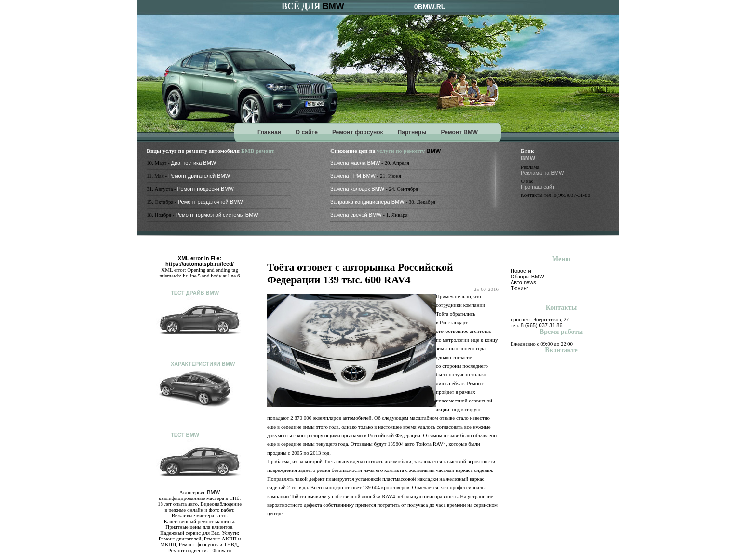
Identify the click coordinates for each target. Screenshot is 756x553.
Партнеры (412, 132)
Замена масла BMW (355, 163)
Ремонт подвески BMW (206, 189)
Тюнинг (520, 288)
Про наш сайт (538, 187)
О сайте (307, 132)
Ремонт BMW (459, 132)
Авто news (523, 282)
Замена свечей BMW (356, 215)
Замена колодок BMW (357, 189)
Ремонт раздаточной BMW (210, 202)
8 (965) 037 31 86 (542, 325)
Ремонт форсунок (358, 132)
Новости (521, 271)
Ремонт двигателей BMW (199, 176)
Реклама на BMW (542, 173)
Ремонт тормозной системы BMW (217, 215)
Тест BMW (185, 435)
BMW (333, 6)
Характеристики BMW (203, 364)
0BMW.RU (430, 7)
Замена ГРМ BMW (353, 176)
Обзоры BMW (527, 276)
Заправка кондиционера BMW (367, 202)
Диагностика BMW (194, 163)
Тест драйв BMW (195, 293)
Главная (269, 132)
